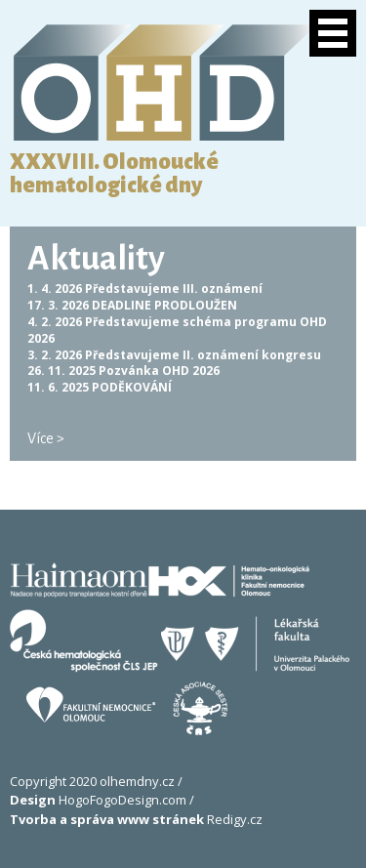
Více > (46, 438)
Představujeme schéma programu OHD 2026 (177, 330)
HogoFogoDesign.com (98, 800)
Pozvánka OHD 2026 (159, 371)
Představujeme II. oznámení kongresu (203, 355)
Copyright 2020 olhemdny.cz (92, 781)
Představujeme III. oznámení (174, 289)
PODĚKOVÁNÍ (132, 387)
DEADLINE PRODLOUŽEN (164, 305)
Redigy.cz (136, 819)
